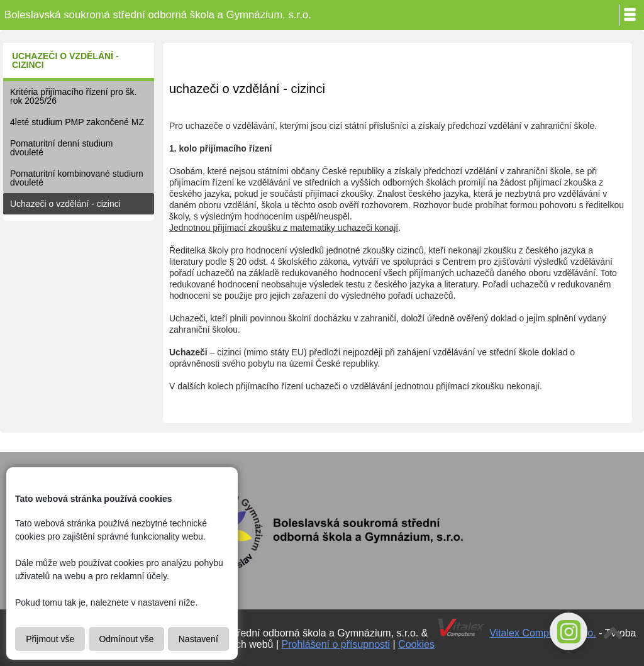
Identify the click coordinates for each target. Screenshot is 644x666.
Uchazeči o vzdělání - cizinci (65, 204)
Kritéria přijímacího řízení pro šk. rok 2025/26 (74, 96)
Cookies (416, 644)
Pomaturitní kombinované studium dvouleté (77, 178)
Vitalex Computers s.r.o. (543, 633)
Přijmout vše (50, 639)
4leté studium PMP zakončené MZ (77, 122)
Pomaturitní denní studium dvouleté (61, 148)
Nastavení (198, 639)
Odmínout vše (126, 639)
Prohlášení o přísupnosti (336, 644)
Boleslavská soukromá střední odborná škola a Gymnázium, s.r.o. (158, 15)
